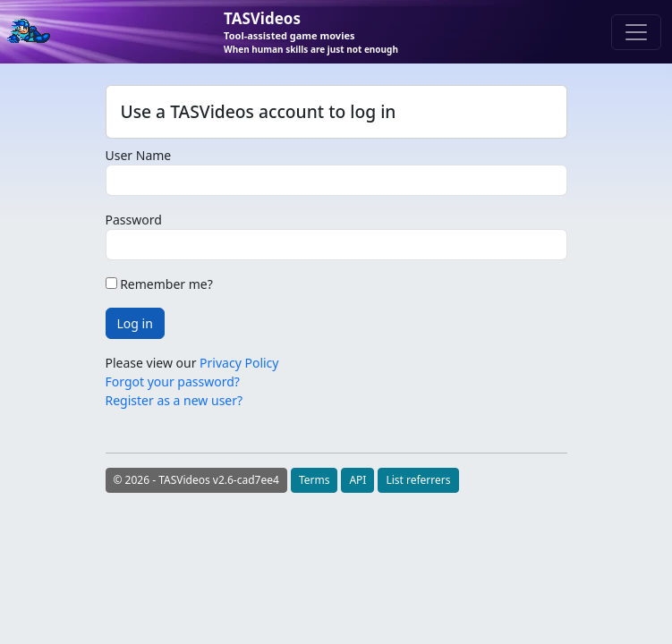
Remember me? (159, 284)
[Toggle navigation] (636, 32)
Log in (135, 323)
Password (134, 220)
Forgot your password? (173, 381)
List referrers (418, 480)
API (357, 480)
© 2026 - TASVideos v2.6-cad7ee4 (196, 480)
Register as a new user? (174, 400)
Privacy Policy (239, 363)
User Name (139, 155)
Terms (315, 480)
